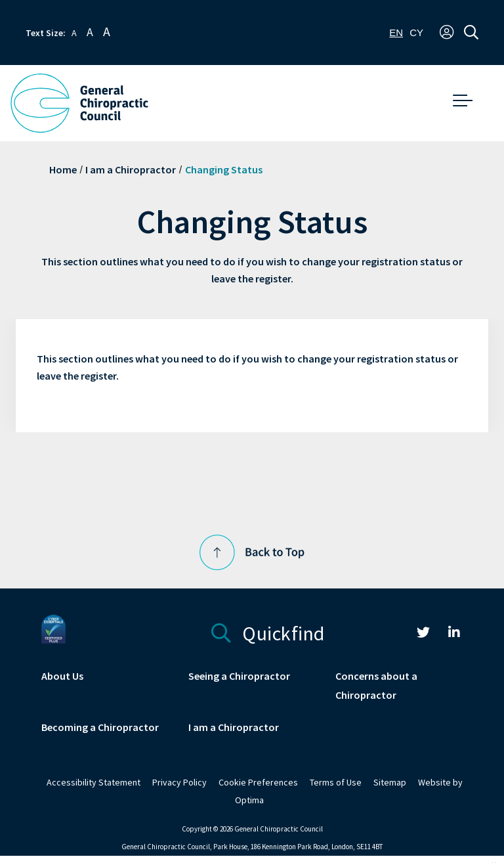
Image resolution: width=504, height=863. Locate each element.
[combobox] (396, 33)
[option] (416, 33)
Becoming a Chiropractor (100, 727)
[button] (447, 33)
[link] (423, 634)
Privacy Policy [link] (179, 783)
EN (396, 33)
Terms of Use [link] (336, 783)
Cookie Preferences (258, 783)
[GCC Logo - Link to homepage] (79, 103)
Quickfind (268, 631)
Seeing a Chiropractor (239, 676)
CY (416, 33)
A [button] (74, 33)
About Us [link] (62, 676)
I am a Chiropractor (131, 170)
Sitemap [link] (390, 783)
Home (63, 170)
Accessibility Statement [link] (94, 783)
